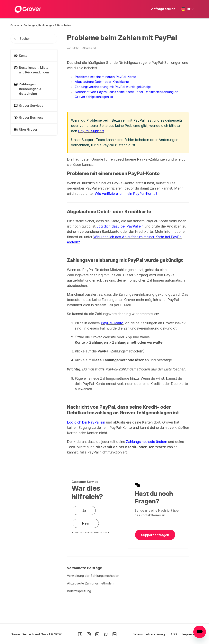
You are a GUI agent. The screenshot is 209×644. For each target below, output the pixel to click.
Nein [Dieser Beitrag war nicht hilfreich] (86, 523)
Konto (21, 56)
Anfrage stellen (163, 9)
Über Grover (26, 129)
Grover (15, 25)
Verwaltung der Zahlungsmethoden (93, 576)
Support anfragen (155, 535)
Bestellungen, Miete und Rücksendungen (31, 70)
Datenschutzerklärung (149, 634)
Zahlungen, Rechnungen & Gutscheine (47, 25)
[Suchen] (34, 39)
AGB (174, 634)
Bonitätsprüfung (79, 591)
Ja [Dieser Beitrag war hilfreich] (84, 510)
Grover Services (28, 106)
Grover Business (29, 117)
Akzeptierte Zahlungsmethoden (90, 583)
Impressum (191, 634)
